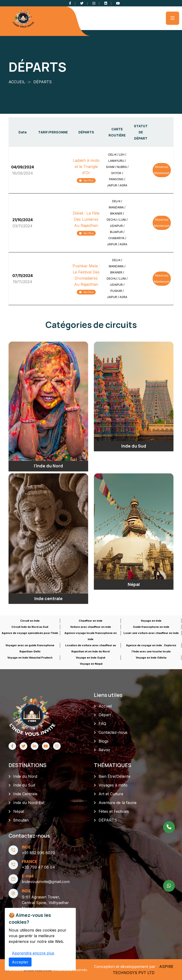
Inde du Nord (25, 776)
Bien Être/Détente (114, 776)
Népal (19, 811)
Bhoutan (21, 820)
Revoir (104, 750)
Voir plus (86, 180)
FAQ (102, 724)
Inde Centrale (25, 794)
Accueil (105, 706)
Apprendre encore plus (33, 965)
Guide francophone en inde (151, 627)
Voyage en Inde (151, 621)
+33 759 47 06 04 (38, 867)
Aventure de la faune (118, 803)
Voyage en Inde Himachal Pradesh (30, 658)
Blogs (104, 741)
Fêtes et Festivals (114, 811)
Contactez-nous (113, 732)
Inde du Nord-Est (29, 803)
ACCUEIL (17, 82)
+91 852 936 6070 (38, 853)
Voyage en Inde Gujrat (91, 658)
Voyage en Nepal (91, 664)
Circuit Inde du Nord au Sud (30, 627)
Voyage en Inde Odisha (151, 658)
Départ (105, 715)
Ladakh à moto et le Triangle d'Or (86, 167)
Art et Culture (111, 794)
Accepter (20, 974)
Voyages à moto (113, 785)
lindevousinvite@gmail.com (46, 882)
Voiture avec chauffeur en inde (91, 627)
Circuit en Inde (30, 621)
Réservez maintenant (162, 170)
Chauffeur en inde (91, 621)
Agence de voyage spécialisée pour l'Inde (30, 633)
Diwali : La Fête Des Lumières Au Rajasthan (86, 219)
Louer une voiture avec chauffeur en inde (151, 633)
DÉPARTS (108, 820)
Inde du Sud (24, 785)
